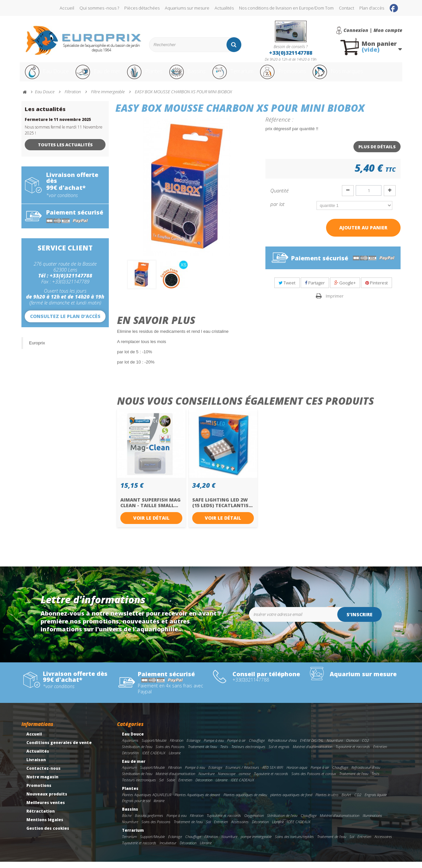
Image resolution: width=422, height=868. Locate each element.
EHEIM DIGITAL (312, 747)
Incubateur (168, 849)
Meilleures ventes (46, 809)
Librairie (175, 759)
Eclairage (194, 747)
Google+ (345, 289)
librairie (159, 807)
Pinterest (377, 289)
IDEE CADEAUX (154, 759)
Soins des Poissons (170, 753)
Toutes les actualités (65, 151)
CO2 (365, 747)
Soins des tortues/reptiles (294, 843)
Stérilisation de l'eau (137, 753)
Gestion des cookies (48, 835)
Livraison (36, 766)
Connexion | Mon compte (373, 30)
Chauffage (257, 747)
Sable (171, 786)
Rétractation (41, 817)
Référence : (279, 126)
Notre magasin (42, 783)
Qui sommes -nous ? (99, 8)
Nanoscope (227, 780)
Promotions (303, 75)
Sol (208, 828)
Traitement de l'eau (202, 753)
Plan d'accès (372, 8)
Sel (161, 786)
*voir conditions (62, 202)
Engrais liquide (376, 801)
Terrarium (247, 75)
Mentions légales (45, 826)
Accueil (67, 8)
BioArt (346, 801)
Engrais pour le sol (136, 807)
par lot (278, 210)
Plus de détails (377, 153)
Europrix (37, 349)
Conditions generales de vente (59, 749)
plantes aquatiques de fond (291, 801)
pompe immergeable (256, 843)
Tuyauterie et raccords (353, 753)
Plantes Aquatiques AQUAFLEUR (147, 801)
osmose (245, 780)
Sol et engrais (279, 753)
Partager (315, 289)
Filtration (177, 747)
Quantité (279, 197)
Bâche (127, 822)
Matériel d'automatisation (313, 753)
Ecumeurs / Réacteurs (242, 774)
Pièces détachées (142, 8)
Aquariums (130, 747)
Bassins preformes (149, 822)
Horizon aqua (297, 774)
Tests (224, 753)
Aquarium (129, 774)
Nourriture (335, 747)
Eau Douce (46, 75)
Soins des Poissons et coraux (314, 780)
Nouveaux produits (47, 800)
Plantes (152, 75)
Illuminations (372, 822)
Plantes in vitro (327, 801)
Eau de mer (101, 75)
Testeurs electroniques (248, 753)
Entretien (380, 753)
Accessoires (240, 828)
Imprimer (335, 302)
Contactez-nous (44, 775)
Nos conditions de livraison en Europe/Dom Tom (286, 8)
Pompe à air (236, 747)
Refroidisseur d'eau (282, 747)
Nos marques (364, 75)
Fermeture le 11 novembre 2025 (58, 126)
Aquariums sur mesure (187, 8)
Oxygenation (254, 822)
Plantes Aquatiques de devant (197, 801)
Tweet (287, 289)
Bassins (197, 75)
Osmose (352, 747)
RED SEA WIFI (273, 774)
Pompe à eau (214, 747)
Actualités (224, 8)
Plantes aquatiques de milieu (245, 801)
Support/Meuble (154, 747)
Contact (347, 8)
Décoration (130, 759)
